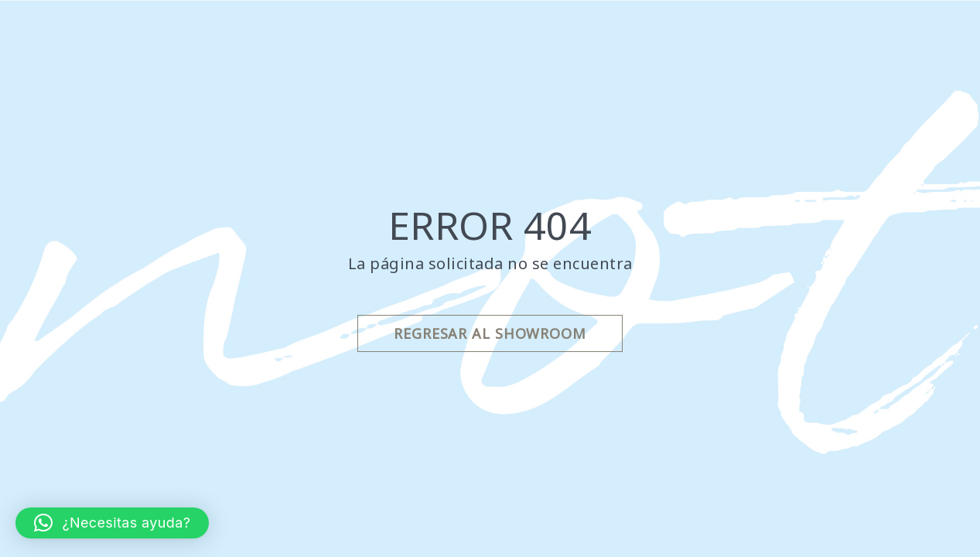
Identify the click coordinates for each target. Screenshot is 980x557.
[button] (112, 523)
